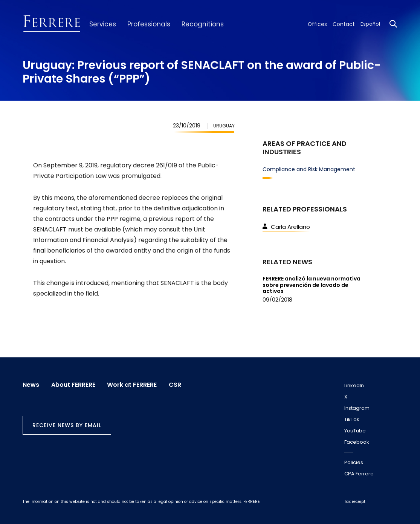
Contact (345, 24)
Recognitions (195, 24)
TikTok (352, 419)
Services (101, 24)
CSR (178, 384)
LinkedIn (354, 385)
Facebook (357, 442)
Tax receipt (355, 502)
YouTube (355, 431)
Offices (321, 24)
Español (370, 24)
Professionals (145, 24)
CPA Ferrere (359, 474)
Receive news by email (67, 424)
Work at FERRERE (134, 384)
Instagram (357, 408)
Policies (354, 462)
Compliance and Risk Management (309, 169)
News (31, 384)
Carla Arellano (286, 227)
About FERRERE (74, 384)
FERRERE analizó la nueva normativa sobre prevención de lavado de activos (312, 285)
